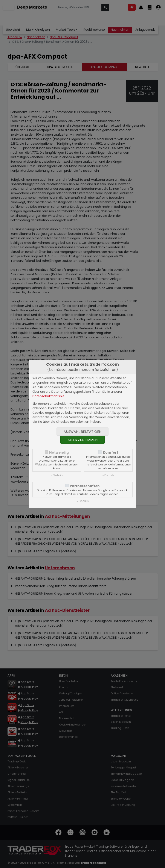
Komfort (111, 452)
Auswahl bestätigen (82, 432)
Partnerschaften (85, 486)
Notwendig (59, 452)
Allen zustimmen (82, 440)
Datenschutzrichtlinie (48, 396)
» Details (57, 475)
